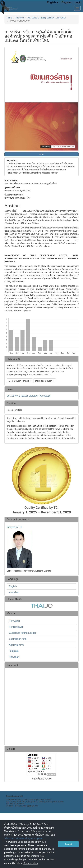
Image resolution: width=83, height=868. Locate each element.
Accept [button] (68, 844)
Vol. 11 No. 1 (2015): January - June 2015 (47, 18)
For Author (15, 621)
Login (78, 2)
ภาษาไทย (14, 592)
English (13, 586)
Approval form (16, 645)
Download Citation (45, 381)
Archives (20, 18)
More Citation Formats (20, 381)
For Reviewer (16, 627)
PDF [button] (42, 154)
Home (9, 18)
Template (14, 651)
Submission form (18, 639)
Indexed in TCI (14, 527)
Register (67, 2)
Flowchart (14, 657)
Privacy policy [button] (31, 863)
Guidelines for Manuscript (22, 633)
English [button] (52, 2)
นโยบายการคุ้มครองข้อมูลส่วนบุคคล (23, 838)
